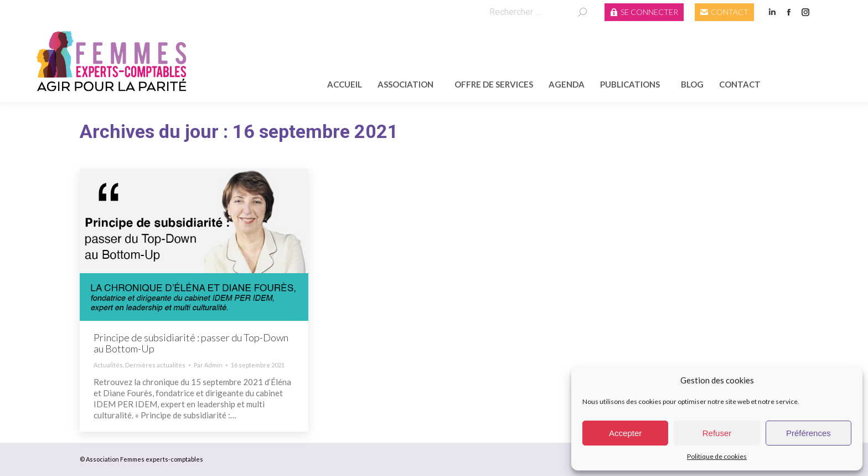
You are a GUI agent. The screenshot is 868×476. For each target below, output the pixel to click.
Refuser (717, 433)
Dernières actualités (155, 365)
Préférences (808, 433)
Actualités (108, 365)
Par (208, 365)
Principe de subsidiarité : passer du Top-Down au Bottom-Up (191, 343)
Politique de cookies (717, 456)
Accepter (625, 433)
